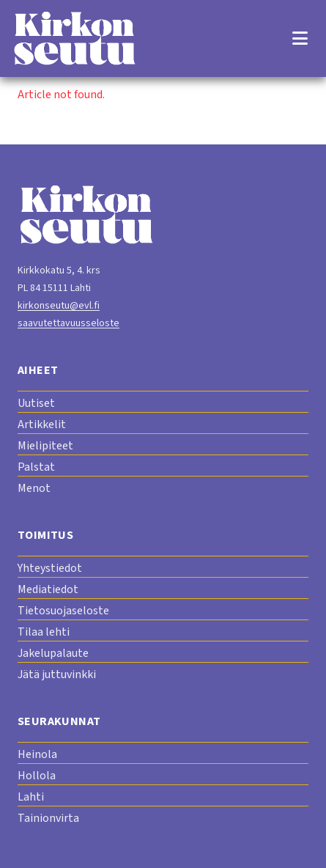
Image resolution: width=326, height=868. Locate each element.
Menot (34, 488)
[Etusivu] (74, 38)
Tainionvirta (48, 818)
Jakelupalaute (53, 653)
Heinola (37, 754)
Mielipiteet (45, 446)
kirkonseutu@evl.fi (59, 306)
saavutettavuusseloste (68, 323)
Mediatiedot (48, 589)
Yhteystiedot (50, 568)
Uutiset (36, 403)
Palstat (36, 467)
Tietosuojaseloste (63, 611)
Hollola (37, 776)
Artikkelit (42, 424)
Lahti (31, 797)
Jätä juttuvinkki (57, 674)
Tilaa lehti (44, 632)
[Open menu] (300, 38)
